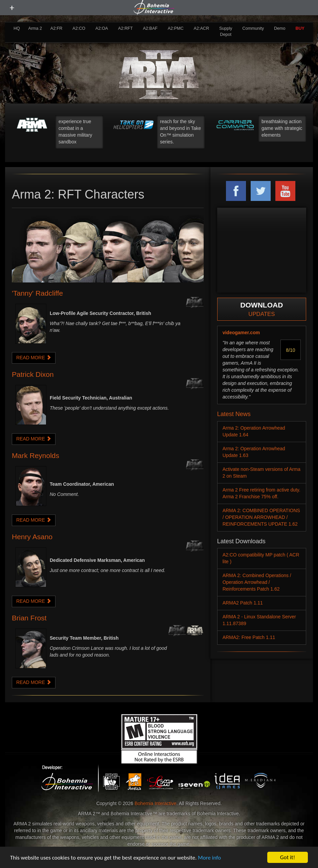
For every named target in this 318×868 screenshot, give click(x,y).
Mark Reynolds (36, 455)
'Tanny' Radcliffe (37, 293)
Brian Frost (29, 618)
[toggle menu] (12, 8)
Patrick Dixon (33, 374)
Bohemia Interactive (156, 803)
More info (209, 858)
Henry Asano (32, 537)
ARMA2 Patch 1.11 (243, 603)
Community (253, 28)
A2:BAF (150, 28)
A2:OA (102, 28)
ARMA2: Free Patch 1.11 (249, 637)
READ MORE (34, 358)
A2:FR (56, 28)
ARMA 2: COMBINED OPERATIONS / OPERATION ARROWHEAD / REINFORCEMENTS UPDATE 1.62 (261, 517)
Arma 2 (35, 28)
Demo (280, 28)
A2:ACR (201, 28)
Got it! (288, 857)
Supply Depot (226, 31)
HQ (17, 28)
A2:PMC (176, 28)
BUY (300, 28)
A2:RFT (125, 28)
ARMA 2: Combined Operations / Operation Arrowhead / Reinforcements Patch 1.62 (257, 582)
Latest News (234, 414)
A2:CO (79, 28)
